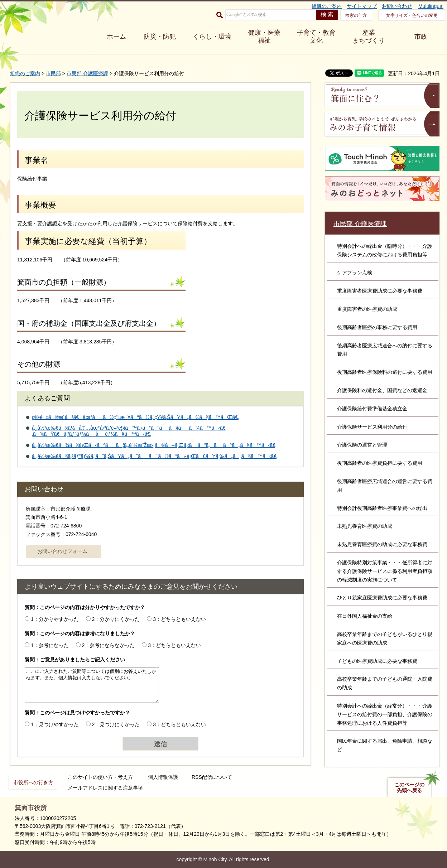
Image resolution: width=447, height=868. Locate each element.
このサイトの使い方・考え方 (100, 777)
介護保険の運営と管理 (362, 445)
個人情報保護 (163, 777)
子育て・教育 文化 (316, 37)
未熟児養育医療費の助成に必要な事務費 (382, 544)
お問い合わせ (397, 6)
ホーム (116, 37)
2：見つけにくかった (116, 724)
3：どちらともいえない (179, 619)
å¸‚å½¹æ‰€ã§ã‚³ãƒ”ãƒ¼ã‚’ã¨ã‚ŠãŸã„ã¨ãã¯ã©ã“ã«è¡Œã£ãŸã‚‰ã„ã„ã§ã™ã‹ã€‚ (155, 456)
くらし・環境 (212, 37)
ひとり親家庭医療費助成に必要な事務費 (382, 598)
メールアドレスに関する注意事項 (105, 788)
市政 (421, 37)
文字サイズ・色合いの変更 (412, 15)
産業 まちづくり (369, 37)
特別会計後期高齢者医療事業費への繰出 (382, 508)
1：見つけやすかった (55, 724)
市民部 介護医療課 (87, 73)
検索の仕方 (356, 15)
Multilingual (431, 6)
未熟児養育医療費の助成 (365, 526)
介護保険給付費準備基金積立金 (372, 409)
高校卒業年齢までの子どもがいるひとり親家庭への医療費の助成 (385, 638)
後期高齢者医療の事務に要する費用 (377, 327)
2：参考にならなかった (109, 645)
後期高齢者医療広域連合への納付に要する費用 (385, 350)
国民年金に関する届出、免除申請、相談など (385, 745)
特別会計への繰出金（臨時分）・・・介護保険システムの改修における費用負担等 (385, 250)
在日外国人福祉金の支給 (365, 616)
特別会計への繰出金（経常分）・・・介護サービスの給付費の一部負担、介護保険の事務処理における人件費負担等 (385, 714)
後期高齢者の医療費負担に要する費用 (380, 463)
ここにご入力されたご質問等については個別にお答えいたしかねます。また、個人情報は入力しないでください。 (92, 685)
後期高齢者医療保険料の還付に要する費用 (385, 372)
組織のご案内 (327, 6)
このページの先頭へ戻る (409, 787)
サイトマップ (362, 6)
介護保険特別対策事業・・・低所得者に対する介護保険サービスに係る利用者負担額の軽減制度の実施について (385, 571)
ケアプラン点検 (355, 273)
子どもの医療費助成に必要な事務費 (377, 661)
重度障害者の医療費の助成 (367, 309)
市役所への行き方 (33, 782)
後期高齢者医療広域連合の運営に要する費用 (385, 486)
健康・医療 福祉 (264, 37)
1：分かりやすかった (55, 619)
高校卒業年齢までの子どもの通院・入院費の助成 (385, 683)
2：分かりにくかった (116, 619)
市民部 (53, 73)
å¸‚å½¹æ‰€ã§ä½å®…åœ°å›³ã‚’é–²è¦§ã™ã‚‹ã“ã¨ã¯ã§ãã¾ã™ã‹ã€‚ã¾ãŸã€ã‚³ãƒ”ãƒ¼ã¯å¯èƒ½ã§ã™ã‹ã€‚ (129, 431)
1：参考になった (50, 645)
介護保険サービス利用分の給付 (372, 427)
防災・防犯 (160, 37)
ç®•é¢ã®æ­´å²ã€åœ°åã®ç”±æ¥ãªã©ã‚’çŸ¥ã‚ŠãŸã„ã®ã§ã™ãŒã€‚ (135, 417)
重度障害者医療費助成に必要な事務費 (380, 291)
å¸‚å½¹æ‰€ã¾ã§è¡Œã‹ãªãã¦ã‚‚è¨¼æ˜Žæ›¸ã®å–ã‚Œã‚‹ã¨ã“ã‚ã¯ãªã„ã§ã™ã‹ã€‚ (154, 445)
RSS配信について (212, 777)
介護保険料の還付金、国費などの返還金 (382, 390)
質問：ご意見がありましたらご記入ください (75, 660)
